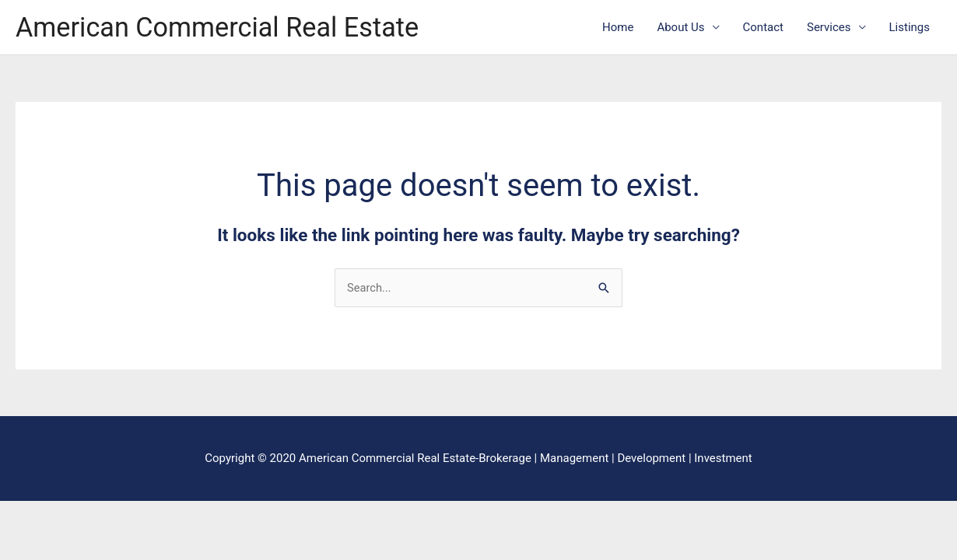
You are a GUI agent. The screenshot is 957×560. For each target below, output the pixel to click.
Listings (910, 28)
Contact (763, 28)
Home (618, 28)
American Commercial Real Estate (222, 28)
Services (829, 28)
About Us (680, 28)
